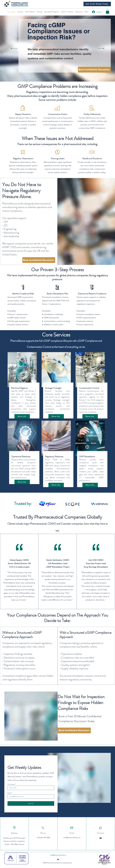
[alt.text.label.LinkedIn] (58, 859)
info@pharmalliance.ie (72, 838)
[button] (108, 11)
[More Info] (22, 416)
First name (11, 784)
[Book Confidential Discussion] (94, 70)
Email (9, 793)
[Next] (101, 49)
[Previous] (14, 49)
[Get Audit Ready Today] (97, 4)
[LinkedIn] (101, 838)
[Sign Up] (31, 803)
